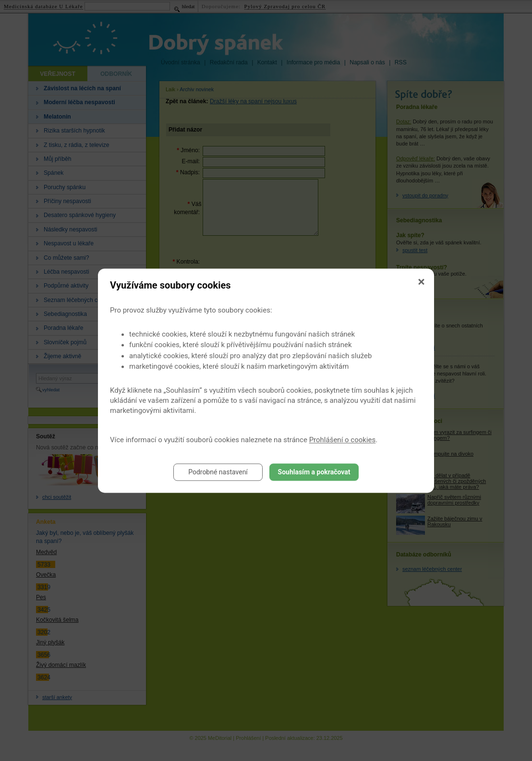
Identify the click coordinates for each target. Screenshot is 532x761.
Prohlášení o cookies (343, 440)
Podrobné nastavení (218, 472)
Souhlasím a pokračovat (314, 472)
